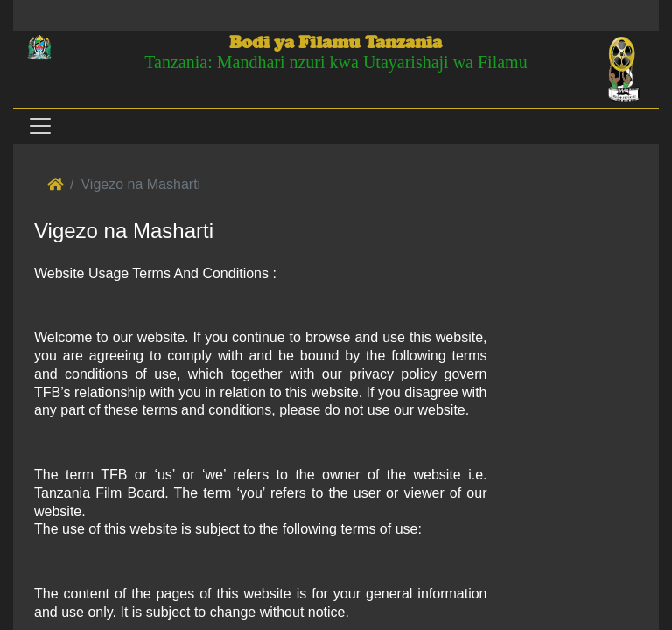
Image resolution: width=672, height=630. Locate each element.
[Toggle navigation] (39, 126)
